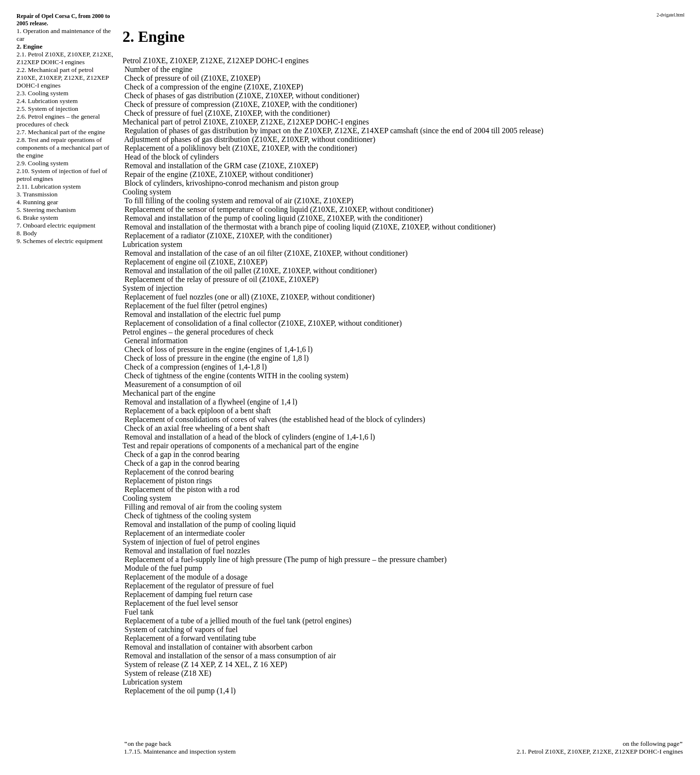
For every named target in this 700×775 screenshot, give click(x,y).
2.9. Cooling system (43, 163)
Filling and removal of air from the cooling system (203, 507)
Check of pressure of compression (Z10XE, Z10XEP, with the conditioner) (241, 104)
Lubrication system (152, 244)
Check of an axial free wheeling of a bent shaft (197, 428)
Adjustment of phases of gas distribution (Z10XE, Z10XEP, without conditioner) (250, 139)
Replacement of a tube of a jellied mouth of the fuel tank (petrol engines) (238, 621)
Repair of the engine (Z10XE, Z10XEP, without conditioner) (219, 174)
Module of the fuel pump (163, 568)
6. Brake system (37, 218)
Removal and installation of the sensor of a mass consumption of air (230, 656)
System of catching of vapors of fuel (181, 629)
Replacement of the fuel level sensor (181, 603)
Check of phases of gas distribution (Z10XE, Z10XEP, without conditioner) (242, 96)
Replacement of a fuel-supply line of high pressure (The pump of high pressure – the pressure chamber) (286, 559)
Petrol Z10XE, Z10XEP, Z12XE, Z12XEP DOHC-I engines (216, 61)
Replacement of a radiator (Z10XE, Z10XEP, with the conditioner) (228, 236)
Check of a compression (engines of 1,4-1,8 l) (196, 367)
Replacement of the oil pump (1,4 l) (180, 691)
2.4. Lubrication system (47, 101)
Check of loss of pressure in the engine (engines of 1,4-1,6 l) (219, 349)
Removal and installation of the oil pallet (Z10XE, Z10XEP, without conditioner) (251, 271)
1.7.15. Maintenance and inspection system (180, 751)
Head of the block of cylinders (172, 157)
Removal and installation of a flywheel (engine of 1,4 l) (211, 402)
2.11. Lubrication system (49, 186)
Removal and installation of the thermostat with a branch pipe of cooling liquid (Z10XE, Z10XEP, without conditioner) (310, 227)
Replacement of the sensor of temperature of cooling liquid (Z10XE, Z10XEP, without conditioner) (279, 209)
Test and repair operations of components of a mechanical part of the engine (241, 446)
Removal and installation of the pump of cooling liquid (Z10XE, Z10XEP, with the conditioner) (273, 218)
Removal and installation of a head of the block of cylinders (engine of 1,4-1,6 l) (250, 437)
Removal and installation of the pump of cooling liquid (210, 524)
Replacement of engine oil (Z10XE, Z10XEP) (196, 262)
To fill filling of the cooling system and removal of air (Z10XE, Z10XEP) (239, 201)
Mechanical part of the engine (169, 393)
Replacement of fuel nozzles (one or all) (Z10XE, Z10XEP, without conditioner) (250, 297)
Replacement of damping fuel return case (188, 594)
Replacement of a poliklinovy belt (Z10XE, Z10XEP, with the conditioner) (241, 148)
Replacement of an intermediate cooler (185, 533)
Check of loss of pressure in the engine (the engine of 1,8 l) (217, 358)
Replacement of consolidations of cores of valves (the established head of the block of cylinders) (275, 419)
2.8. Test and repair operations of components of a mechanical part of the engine (63, 148)
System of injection (153, 288)
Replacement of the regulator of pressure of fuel (199, 586)
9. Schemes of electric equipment (60, 241)
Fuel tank (139, 612)
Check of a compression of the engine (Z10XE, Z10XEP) (214, 87)
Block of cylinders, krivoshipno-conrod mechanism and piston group (232, 183)
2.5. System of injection (47, 109)
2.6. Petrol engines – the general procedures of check (58, 120)
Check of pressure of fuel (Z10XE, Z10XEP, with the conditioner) (227, 113)
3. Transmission (37, 194)
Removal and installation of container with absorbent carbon (219, 647)
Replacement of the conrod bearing (179, 472)
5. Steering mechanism (46, 210)
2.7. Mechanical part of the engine (61, 132)
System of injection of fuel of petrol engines (191, 542)
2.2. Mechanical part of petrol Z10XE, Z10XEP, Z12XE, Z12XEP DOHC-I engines (63, 78)
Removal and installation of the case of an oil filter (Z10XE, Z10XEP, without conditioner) (266, 253)
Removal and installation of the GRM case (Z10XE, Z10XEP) (221, 166)
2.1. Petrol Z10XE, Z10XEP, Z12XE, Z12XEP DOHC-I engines (65, 58)
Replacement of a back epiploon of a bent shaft (198, 411)
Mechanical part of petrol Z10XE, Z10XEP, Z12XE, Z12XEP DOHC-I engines (246, 122)
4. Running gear (37, 202)
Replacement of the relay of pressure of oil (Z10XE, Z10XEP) (221, 279)
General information (156, 341)
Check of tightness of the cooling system (188, 516)
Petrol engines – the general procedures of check (198, 332)
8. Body (27, 233)
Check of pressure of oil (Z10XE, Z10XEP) (192, 78)
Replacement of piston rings (168, 481)
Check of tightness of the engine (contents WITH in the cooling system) (236, 376)
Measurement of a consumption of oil (183, 384)
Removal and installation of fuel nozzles (187, 551)
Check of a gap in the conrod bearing (182, 454)
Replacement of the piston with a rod (182, 489)
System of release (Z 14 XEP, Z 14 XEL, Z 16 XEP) (206, 664)
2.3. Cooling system (43, 93)
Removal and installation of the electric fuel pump (202, 314)
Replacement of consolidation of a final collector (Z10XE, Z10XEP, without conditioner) (263, 323)
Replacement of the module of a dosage (186, 577)
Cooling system (147, 192)
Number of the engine (158, 69)
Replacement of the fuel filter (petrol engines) (196, 306)
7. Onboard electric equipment (56, 225)
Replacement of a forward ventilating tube (190, 638)
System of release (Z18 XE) (168, 673)
